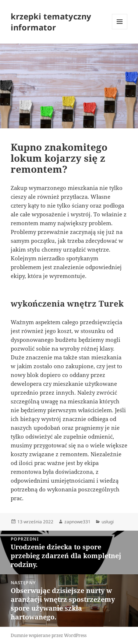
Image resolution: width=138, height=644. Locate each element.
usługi (108, 522)
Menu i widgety (120, 29)
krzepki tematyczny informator (51, 22)
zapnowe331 (77, 522)
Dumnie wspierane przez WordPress (49, 635)
